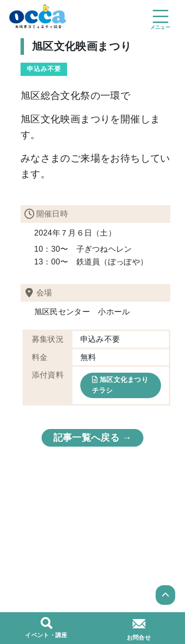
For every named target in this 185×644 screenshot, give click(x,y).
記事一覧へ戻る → (92, 438)
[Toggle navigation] (160, 16)
